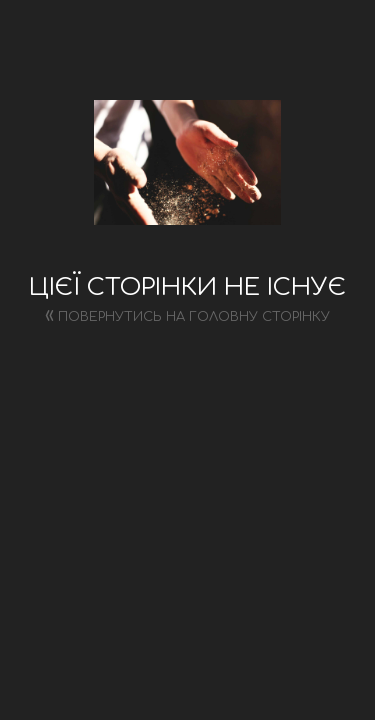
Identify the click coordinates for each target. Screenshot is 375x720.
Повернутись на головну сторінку (187, 314)
